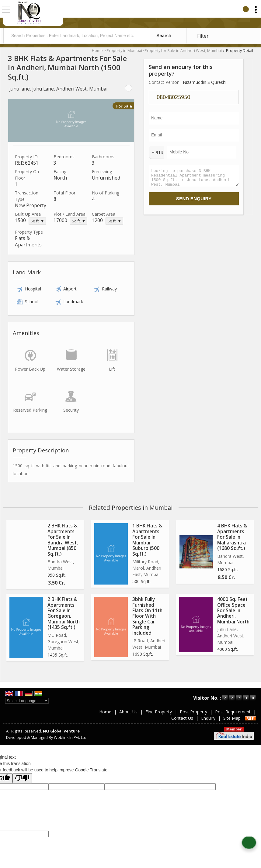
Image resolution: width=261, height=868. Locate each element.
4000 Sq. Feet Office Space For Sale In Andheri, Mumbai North (233, 611)
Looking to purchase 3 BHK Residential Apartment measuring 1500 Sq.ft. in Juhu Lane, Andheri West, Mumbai (194, 177)
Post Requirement (233, 712)
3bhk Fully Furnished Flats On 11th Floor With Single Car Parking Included (147, 616)
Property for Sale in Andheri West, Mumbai (183, 51)
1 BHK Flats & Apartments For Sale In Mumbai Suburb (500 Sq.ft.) (147, 540)
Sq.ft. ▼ (37, 221)
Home (97, 51)
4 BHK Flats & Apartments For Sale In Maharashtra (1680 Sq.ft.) (232, 537)
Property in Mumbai (124, 51)
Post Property (193, 712)
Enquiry (208, 718)
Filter (203, 36)
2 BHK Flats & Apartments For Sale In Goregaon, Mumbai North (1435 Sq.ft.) (64, 613)
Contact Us (182, 718)
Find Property (159, 712)
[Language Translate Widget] (27, 701)
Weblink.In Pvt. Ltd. (71, 738)
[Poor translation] (22, 778)
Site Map (232, 718)
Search (164, 35)
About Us (128, 712)
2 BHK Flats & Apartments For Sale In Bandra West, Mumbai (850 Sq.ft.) (63, 540)
